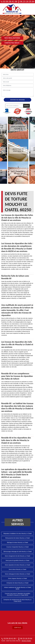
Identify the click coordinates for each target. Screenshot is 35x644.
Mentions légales (26, 641)
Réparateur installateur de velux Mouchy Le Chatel (17, 534)
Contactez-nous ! (12, 43)
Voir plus (17, 628)
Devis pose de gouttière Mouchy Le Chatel (18, 560)
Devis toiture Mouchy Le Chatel (17, 569)
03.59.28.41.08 (9, 2)
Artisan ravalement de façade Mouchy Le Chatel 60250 (17, 588)
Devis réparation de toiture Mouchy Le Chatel (17, 565)
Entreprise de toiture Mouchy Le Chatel (17, 583)
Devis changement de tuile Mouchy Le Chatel (18, 556)
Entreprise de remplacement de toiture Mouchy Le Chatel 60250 (17, 600)
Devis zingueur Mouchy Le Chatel (17, 578)
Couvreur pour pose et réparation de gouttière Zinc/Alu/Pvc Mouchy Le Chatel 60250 (17, 594)
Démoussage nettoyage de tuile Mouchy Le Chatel (18, 551)
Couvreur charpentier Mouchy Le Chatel (17, 547)
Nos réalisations (12, 38)
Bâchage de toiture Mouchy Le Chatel (17, 542)
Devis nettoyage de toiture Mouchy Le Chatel (17, 574)
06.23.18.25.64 (26, 2)
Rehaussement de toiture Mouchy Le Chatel (17, 538)
